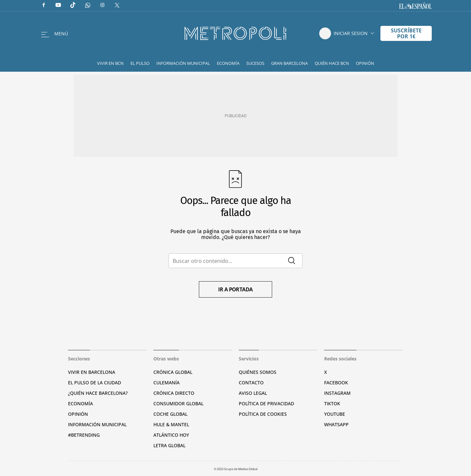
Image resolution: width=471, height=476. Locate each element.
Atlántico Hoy (171, 435)
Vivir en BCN (110, 63)
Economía (228, 63)
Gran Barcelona (289, 63)
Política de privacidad (266, 403)
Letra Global (169, 445)
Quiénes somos (258, 372)
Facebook (336, 383)
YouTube (335, 414)
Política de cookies (263, 414)
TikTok (332, 403)
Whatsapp (336, 424)
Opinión (365, 63)
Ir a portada (235, 289)
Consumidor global (178, 403)
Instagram (337, 393)
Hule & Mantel (171, 424)
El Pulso (140, 63)
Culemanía (166, 383)
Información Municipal (183, 63)
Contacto (251, 383)
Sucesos (255, 63)
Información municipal (97, 424)
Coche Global (170, 414)
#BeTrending (84, 435)
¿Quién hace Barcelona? (98, 393)
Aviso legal (253, 393)
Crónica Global (173, 372)
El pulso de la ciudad (95, 383)
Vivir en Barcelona (92, 372)
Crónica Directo (174, 393)
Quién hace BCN (332, 63)
